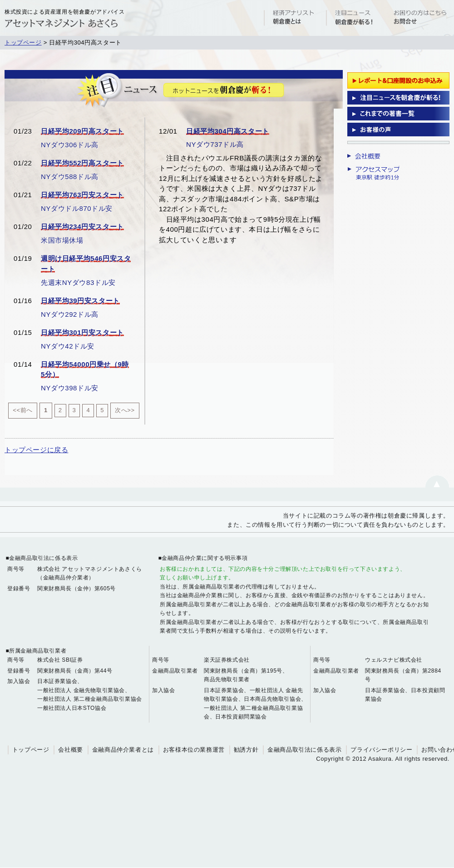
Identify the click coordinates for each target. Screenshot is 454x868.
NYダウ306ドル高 (70, 145)
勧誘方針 (246, 750)
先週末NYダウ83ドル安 (78, 282)
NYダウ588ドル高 (70, 177)
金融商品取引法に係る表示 (304, 750)
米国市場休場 (62, 240)
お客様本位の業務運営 (194, 750)
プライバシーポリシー (381, 750)
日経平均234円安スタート (82, 227)
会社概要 (70, 750)
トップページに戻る (36, 450)
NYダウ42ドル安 (68, 346)
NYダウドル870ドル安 (77, 208)
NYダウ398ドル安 (70, 388)
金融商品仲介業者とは (123, 750)
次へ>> (125, 410)
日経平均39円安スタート (80, 301)
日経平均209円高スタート (82, 131)
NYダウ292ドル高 (70, 314)
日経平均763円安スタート (82, 195)
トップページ (23, 42)
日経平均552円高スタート (82, 163)
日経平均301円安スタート (82, 332)
